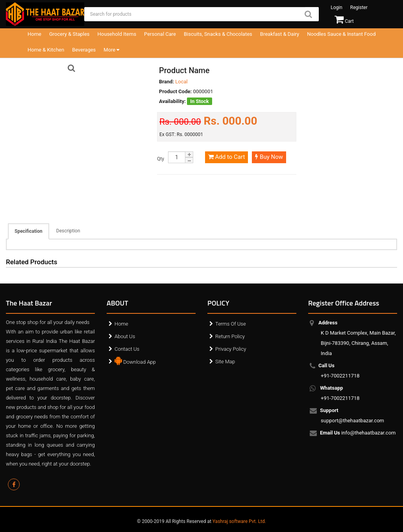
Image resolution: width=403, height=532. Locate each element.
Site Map (225, 362)
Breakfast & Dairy (280, 34)
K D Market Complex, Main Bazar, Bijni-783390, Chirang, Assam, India (358, 338)
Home (34, 34)
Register (359, 7)
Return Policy (230, 336)
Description (68, 231)
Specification (29, 231)
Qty (161, 159)
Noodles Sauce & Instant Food (341, 34)
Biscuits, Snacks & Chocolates (218, 34)
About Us (125, 336)
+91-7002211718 (340, 371)
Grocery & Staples (69, 34)
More (111, 50)
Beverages (84, 50)
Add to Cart (226, 157)
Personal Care (160, 34)
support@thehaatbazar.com (352, 415)
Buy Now (269, 157)
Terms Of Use (231, 324)
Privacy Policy (231, 349)
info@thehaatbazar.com (358, 433)
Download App (135, 360)
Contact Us (127, 349)
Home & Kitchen (46, 50)
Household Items (117, 34)
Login (336, 7)
